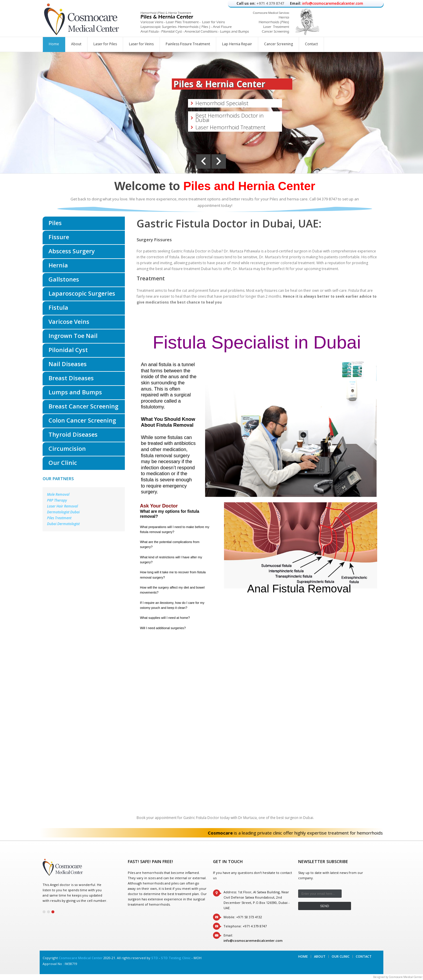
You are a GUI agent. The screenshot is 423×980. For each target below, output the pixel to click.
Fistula (58, 308)
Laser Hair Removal (62, 506)
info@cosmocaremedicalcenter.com (333, 3)
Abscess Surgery (72, 251)
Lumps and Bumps (75, 392)
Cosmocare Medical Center (81, 958)
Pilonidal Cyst (68, 350)
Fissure (59, 237)
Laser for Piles (105, 44)
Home (54, 44)
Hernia (58, 265)
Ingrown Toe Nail (73, 336)
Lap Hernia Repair (237, 44)
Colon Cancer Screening (82, 420)
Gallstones (64, 279)
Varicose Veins (69, 322)
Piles (55, 223)
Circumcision (67, 449)
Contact (311, 44)
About (76, 44)
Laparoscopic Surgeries (82, 293)
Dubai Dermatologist (63, 524)
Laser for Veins (141, 44)
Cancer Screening (278, 44)
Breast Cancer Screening (83, 406)
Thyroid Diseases (73, 434)
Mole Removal (58, 494)
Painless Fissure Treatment (188, 44)
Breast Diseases (71, 378)
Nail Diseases (68, 364)
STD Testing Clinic (176, 958)
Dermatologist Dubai (63, 512)
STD (155, 958)
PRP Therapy (57, 500)
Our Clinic (63, 463)
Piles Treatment (59, 518)
